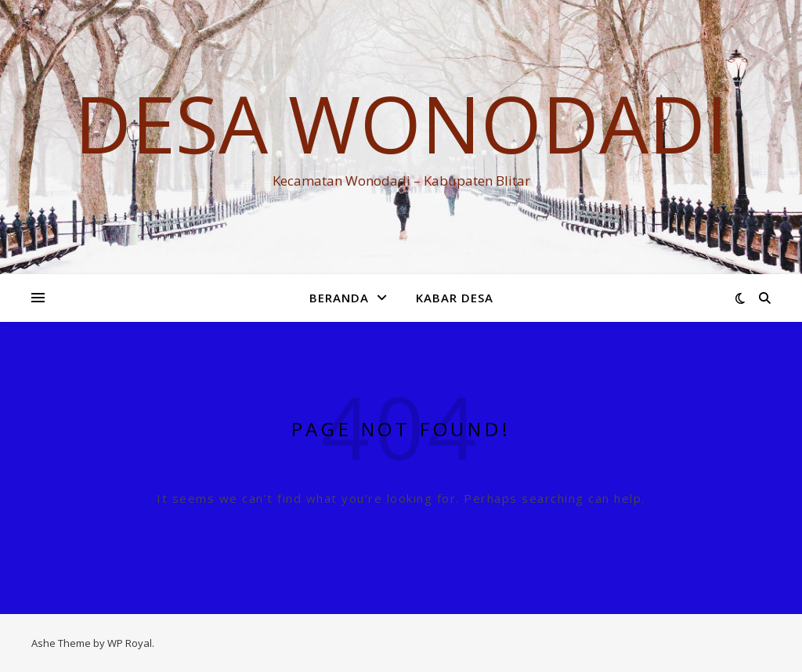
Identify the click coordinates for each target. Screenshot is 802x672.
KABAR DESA (455, 298)
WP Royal (130, 643)
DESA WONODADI (401, 123)
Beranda (339, 298)
